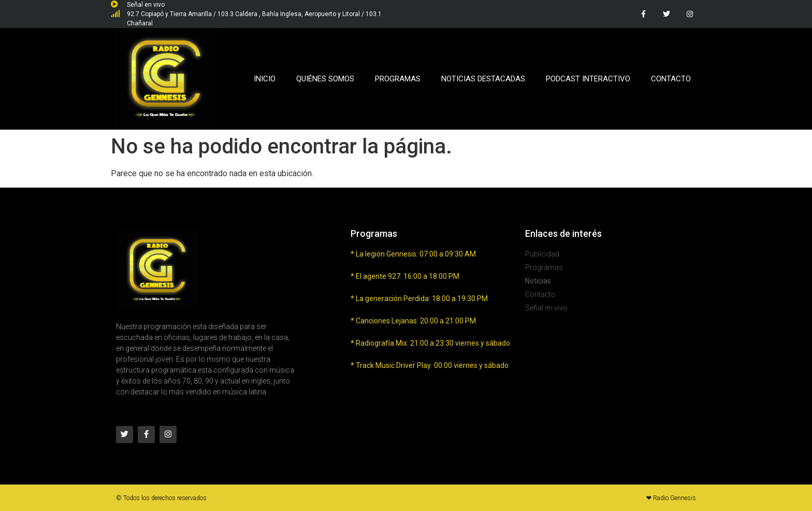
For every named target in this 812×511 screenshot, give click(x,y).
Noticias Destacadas (483, 79)
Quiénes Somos (325, 79)
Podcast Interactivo (588, 79)
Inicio (265, 79)
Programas (398, 79)
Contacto (671, 79)
